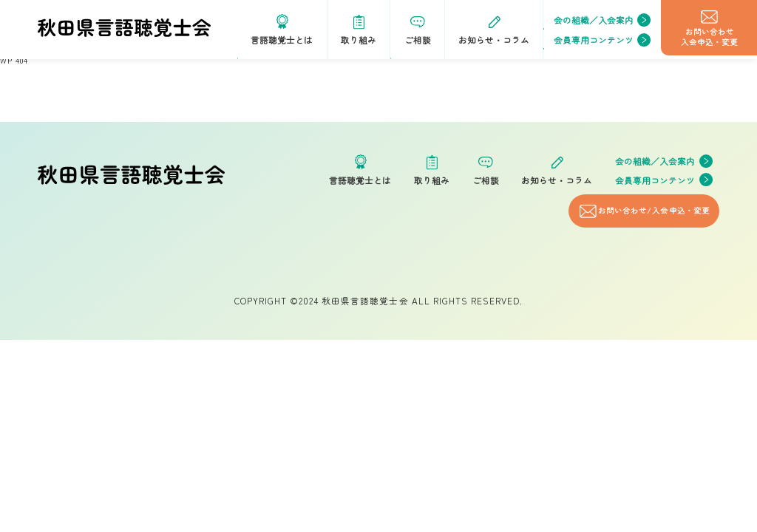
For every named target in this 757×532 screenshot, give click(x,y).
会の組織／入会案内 (602, 20)
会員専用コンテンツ (602, 40)
